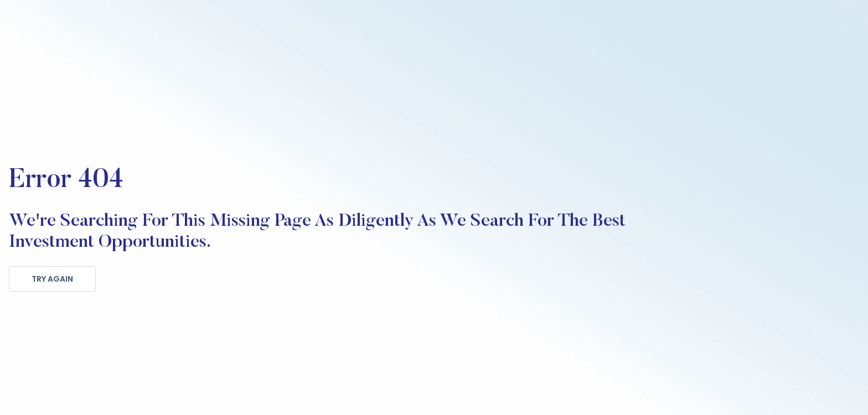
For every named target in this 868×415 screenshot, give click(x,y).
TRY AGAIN (52, 279)
